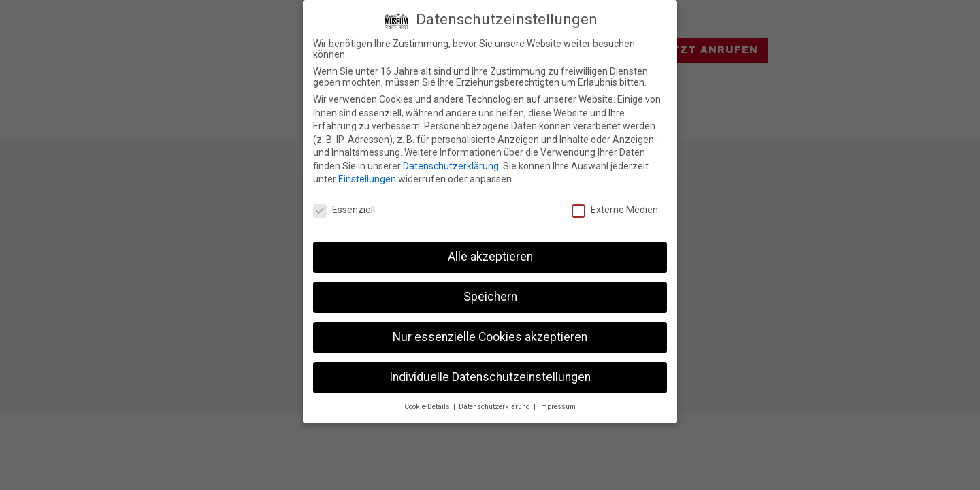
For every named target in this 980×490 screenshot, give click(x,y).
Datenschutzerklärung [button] (495, 406)
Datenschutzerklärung (451, 166)
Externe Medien (615, 210)
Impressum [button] (557, 406)
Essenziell (344, 210)
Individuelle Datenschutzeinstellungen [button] (490, 376)
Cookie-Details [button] (428, 406)
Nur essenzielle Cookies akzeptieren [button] (490, 337)
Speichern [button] (490, 297)
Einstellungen (367, 179)
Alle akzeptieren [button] (490, 257)
